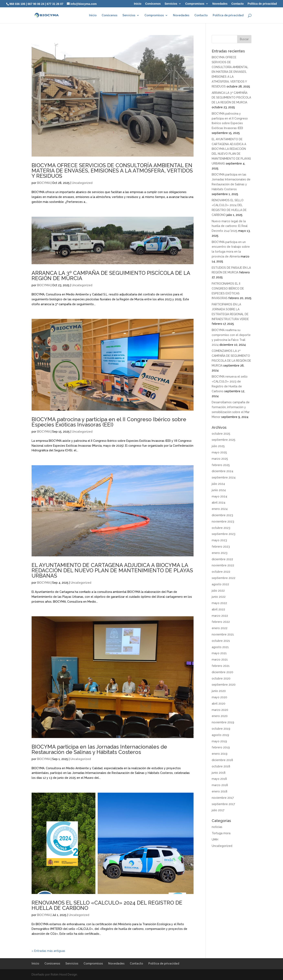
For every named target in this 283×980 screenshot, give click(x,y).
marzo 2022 (220, 616)
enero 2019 (220, 754)
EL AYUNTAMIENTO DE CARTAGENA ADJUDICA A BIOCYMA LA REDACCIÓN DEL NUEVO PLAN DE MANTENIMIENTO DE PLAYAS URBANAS (112, 570)
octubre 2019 (221, 729)
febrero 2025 (221, 465)
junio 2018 (219, 773)
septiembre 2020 (224, 685)
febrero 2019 (221, 747)
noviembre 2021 (223, 634)
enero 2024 (220, 509)
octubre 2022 (221, 572)
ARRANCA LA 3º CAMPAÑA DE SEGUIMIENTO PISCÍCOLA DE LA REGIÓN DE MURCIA (111, 276)
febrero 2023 (221, 547)
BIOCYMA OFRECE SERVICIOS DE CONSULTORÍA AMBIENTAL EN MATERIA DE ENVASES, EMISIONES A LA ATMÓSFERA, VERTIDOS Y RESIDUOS (112, 171)
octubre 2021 (221, 641)
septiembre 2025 (224, 440)
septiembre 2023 (224, 534)
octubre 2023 (221, 528)
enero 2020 (220, 716)
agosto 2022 (220, 584)
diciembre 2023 (222, 515)
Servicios (171, 4)
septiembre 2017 (223, 804)
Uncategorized (82, 183)
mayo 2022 (219, 603)
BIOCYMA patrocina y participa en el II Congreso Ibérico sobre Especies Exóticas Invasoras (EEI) (109, 422)
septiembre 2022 (224, 578)
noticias (217, 827)
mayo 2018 (219, 779)
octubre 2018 (221, 766)
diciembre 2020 (222, 672)
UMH (215, 840)
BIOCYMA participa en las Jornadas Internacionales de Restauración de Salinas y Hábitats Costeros (99, 749)
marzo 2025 (220, 459)
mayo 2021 (219, 653)
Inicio (138, 4)
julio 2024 (218, 484)
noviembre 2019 (223, 722)
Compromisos (195, 4)
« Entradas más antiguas (48, 951)
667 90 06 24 (36, 4)
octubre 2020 (221, 678)
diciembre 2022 (222, 559)
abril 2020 (219, 704)
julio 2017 (218, 810)
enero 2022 (220, 628)
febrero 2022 (221, 622)
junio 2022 (219, 597)
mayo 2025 (219, 452)
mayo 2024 (219, 496)
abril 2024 (219, 503)
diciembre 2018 (222, 760)
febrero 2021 (221, 666)
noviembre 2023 (223, 521)
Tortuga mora (221, 833)
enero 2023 (220, 553)
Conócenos (153, 4)
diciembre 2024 (222, 471)
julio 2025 (218, 446)
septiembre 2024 (224, 477)
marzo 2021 (220, 660)
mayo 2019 (219, 741)
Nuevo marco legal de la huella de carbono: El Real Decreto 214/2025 (230, 226)
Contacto (238, 4)
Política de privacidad (262, 4)
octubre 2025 (221, 434)
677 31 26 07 (55, 4)
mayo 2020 (219, 697)
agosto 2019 (220, 735)
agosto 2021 (220, 647)
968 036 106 (17, 4)
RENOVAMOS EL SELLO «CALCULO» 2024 (107, 905)
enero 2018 (220, 791)
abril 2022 (218, 609)
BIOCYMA (43, 183)
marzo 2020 (220, 710)
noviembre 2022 (223, 565)
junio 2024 (219, 490)
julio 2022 (218, 591)
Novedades (220, 4)
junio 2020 (219, 691)
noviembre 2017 (223, 798)
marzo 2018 (220, 785)
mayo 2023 (219, 540)
